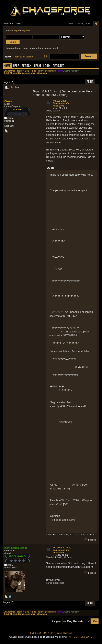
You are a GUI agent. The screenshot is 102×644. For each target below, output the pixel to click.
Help (16, 66)
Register (59, 66)
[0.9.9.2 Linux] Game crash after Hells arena (62, 103)
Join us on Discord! (25, 57)
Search (26, 66)
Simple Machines (64, 633)
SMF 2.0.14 (36, 633)
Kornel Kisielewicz (16, 548)
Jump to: (56, 621)
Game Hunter (71, 71)
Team (37, 66)
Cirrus (8, 101)
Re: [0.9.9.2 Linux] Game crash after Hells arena (62, 550)
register (26, 30)
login (16, 30)
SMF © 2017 (49, 633)
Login (47, 66)
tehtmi (60, 71)
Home (7, 66)
